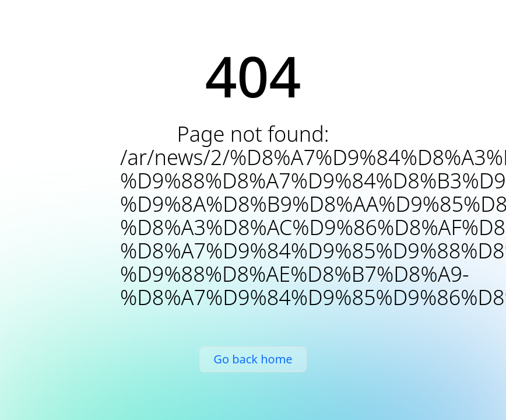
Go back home (253, 359)
